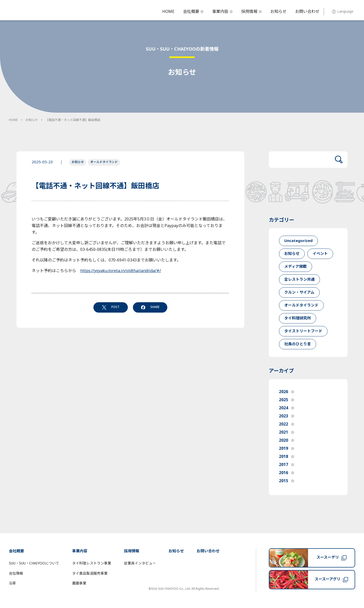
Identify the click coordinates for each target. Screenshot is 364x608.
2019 (287, 449)
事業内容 (222, 12)
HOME (168, 12)
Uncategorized (298, 241)
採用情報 (251, 12)
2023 (287, 416)
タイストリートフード (303, 331)
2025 (287, 400)
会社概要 (193, 12)
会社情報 (16, 573)
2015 (287, 481)
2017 (287, 465)
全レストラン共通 (299, 280)
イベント (320, 254)
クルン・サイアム (299, 292)
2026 (287, 392)
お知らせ (278, 12)
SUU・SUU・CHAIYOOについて (34, 563)
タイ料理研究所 (298, 318)
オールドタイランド (104, 162)
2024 (287, 408)
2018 (287, 457)
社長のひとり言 (298, 344)
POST (111, 307)
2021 (287, 432)
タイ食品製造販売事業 (90, 573)
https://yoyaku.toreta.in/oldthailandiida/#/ (121, 271)
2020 (287, 440)
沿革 (12, 583)
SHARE (150, 307)
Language (343, 12)
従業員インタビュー (140, 563)
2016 (287, 473)
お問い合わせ (307, 12)
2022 (287, 424)
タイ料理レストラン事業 (92, 563)
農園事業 (79, 583)
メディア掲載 (296, 267)
